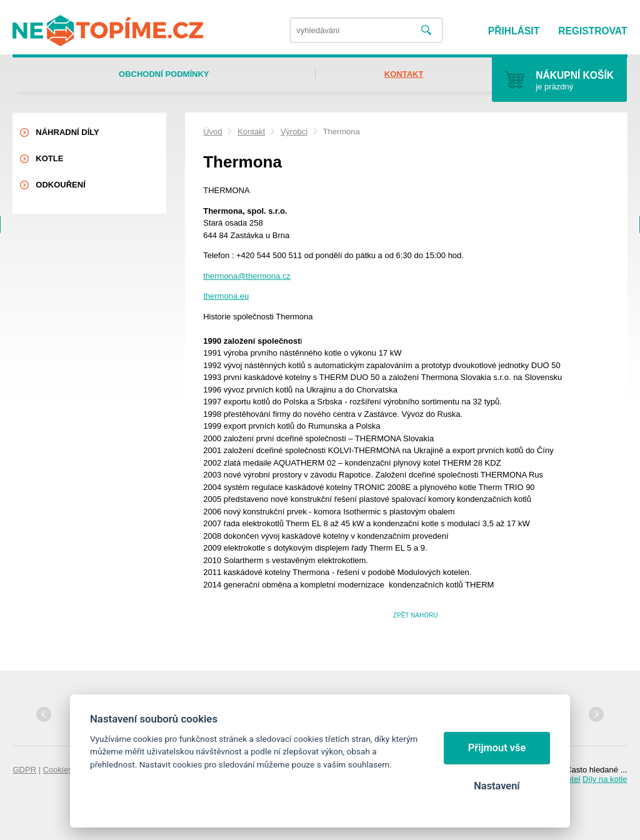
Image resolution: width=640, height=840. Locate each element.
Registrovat (592, 31)
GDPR (24, 770)
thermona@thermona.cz (247, 276)
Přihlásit (514, 31)
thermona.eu (226, 296)
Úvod (212, 132)
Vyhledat (426, 30)
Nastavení (497, 786)
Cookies (58, 770)
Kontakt (251, 132)
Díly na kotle (605, 779)
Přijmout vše (497, 748)
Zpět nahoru (416, 615)
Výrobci (294, 132)
